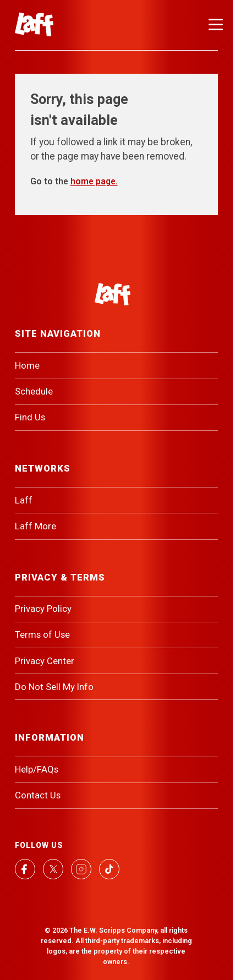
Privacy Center (45, 661)
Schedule (34, 391)
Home (27, 365)
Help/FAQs (37, 769)
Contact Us (38, 795)
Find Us (30, 417)
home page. (94, 181)
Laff (24, 500)
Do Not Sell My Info (54, 687)
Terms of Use (42, 634)
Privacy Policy (43, 609)
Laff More (35, 526)
